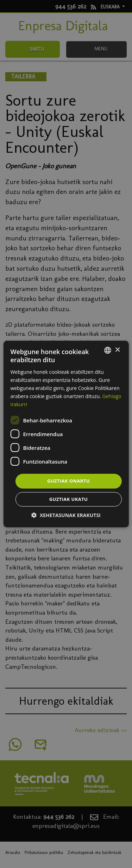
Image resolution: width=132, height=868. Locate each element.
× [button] (117, 350)
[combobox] (108, 350)
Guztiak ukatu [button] (69, 499)
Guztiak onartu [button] (68, 481)
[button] (66, 515)
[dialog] (66, 434)
